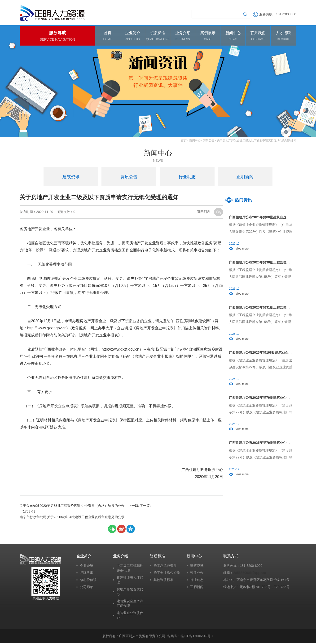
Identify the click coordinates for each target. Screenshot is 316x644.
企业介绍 (87, 566)
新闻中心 (195, 141)
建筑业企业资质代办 (130, 616)
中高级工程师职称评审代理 (130, 569)
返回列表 (204, 213)
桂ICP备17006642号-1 (197, 637)
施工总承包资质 (165, 566)
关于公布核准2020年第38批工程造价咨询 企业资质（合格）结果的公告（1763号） (70, 509)
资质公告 (209, 141)
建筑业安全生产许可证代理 (130, 604)
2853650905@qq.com (250, 573)
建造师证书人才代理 (130, 580)
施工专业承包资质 (167, 573)
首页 (184, 141)
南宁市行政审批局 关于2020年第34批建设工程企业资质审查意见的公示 (172, 515)
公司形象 (87, 588)
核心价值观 (88, 580)
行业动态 (197, 580)
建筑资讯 (197, 566)
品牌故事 (87, 573)
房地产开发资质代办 (130, 592)
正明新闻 (197, 588)
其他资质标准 (163, 580)
